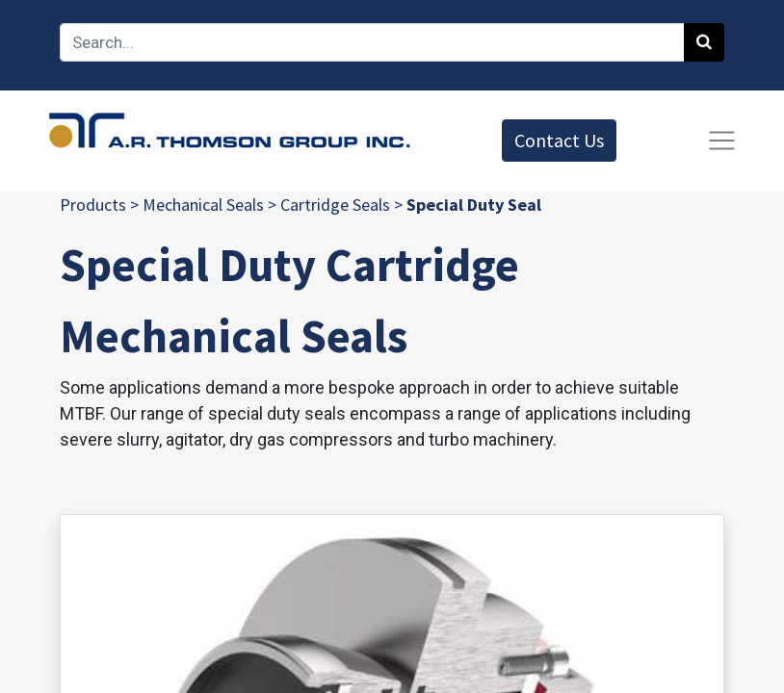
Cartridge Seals (335, 205)
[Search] (704, 42)
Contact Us (559, 140)
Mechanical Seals (203, 205)
